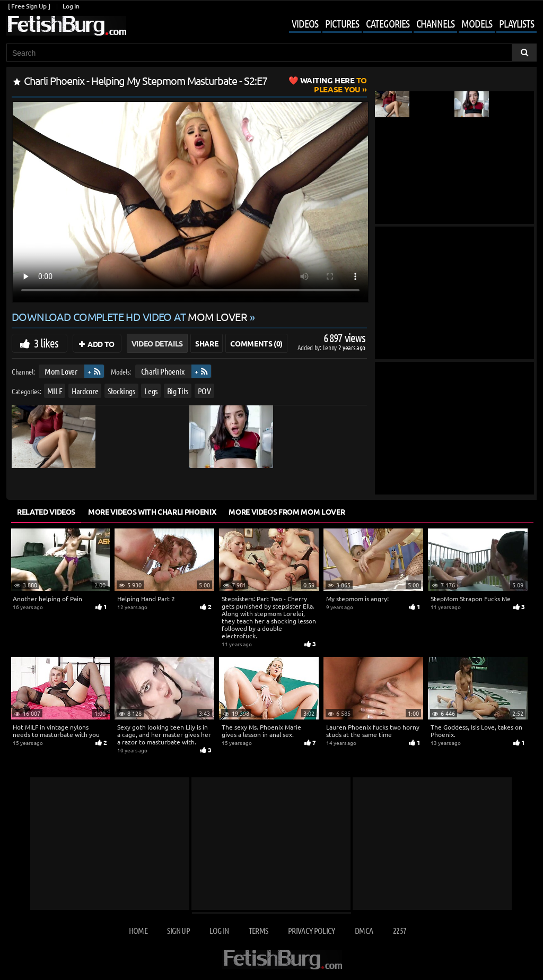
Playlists (516, 23)
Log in (71, 6)
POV (204, 391)
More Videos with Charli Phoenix (152, 511)
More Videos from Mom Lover (287, 511)
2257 (400, 930)
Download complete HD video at (131, 316)
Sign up (178, 930)
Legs (151, 391)
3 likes (46, 343)
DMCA (364, 930)
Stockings (121, 391)
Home (138, 930)
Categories (388, 23)
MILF (55, 391)
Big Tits (178, 391)
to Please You (334, 85)
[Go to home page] (66, 26)
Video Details (157, 343)
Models (477, 23)
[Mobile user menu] (405, 24)
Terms (259, 930)
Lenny (331, 347)
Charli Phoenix (163, 371)
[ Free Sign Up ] (29, 6)
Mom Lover (61, 371)
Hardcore (85, 391)
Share (207, 343)
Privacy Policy (312, 930)
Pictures (342, 23)
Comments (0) (256, 343)
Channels (435, 23)
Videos (305, 23)
